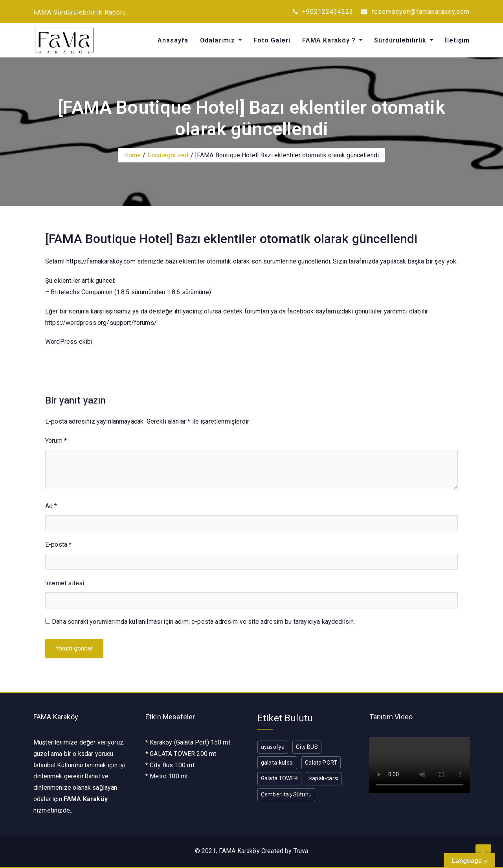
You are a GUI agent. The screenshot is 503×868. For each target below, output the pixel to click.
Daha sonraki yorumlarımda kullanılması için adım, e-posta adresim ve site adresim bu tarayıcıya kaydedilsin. (203, 622)
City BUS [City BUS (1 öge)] (307, 747)
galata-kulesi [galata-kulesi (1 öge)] (277, 763)
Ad (51, 506)
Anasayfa (173, 40)
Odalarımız (218, 40)
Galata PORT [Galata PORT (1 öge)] (321, 763)
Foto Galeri (272, 40)
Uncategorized (168, 155)
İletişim (457, 40)
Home (133, 155)
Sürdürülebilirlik (401, 40)
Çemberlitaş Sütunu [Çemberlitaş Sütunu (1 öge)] (286, 794)
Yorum (56, 441)
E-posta (58, 545)
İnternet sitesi (65, 583)
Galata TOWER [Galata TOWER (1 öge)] (279, 778)
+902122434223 (323, 12)
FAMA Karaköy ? (330, 40)
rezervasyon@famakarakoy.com (415, 12)
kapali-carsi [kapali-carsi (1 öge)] (324, 778)
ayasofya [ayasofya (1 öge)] (273, 747)
